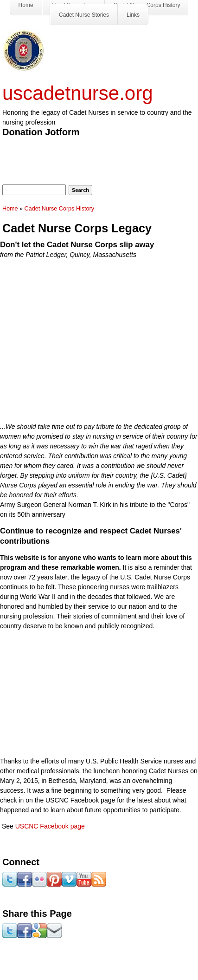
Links (133, 15)
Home (10, 209)
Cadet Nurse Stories (84, 15)
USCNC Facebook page (50, 826)
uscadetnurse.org (78, 93)
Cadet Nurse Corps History (59, 209)
